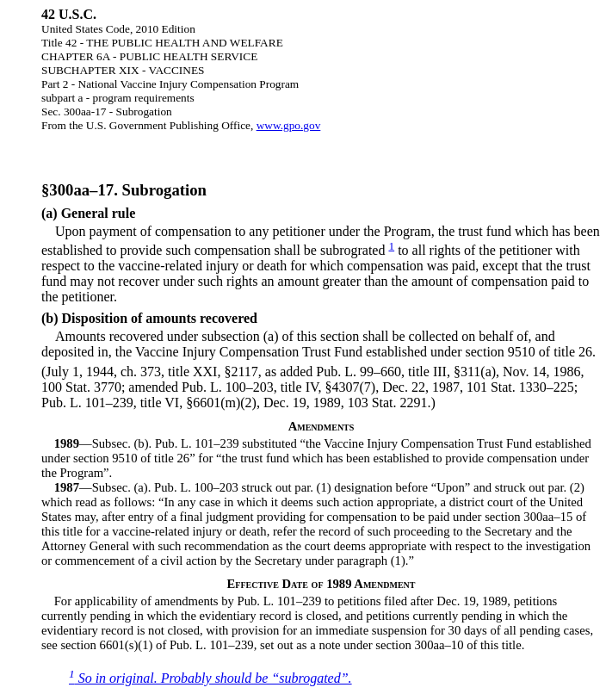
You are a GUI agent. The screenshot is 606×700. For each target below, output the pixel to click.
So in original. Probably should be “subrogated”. (210, 678)
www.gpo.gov (289, 125)
